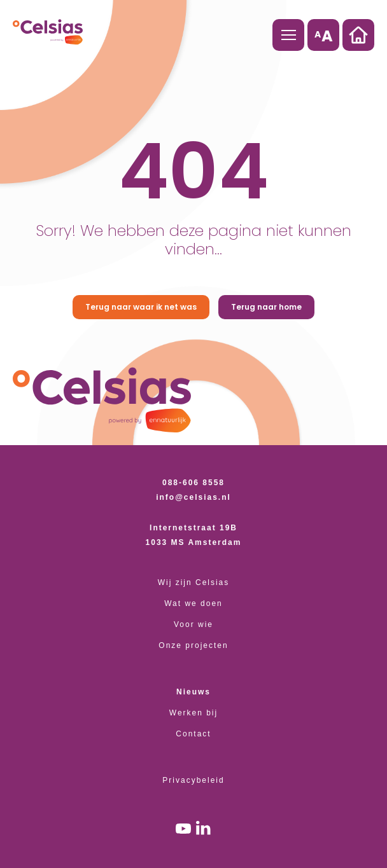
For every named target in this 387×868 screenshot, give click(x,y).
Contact (193, 734)
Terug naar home (266, 307)
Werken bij (193, 713)
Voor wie (193, 624)
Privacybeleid (193, 780)
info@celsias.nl (193, 497)
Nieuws (193, 692)
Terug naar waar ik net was (141, 307)
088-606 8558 (193, 483)
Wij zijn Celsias (194, 582)
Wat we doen (193, 603)
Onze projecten (193, 645)
